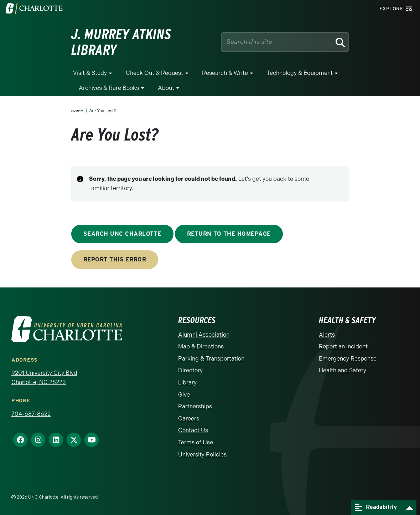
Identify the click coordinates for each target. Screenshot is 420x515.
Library (187, 383)
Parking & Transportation (211, 359)
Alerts (327, 335)
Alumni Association (204, 335)
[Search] (340, 42)
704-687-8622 (31, 414)
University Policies (202, 455)
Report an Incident (343, 346)
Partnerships (195, 406)
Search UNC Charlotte (122, 234)
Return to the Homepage (229, 234)
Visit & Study (90, 73)
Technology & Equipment (300, 73)
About (166, 88)
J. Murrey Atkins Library (121, 42)
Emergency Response (348, 359)
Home (77, 111)
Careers (189, 419)
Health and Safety (343, 370)
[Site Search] (278, 42)
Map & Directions (201, 346)
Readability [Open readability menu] (376, 507)
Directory (190, 370)
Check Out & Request (154, 73)
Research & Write (225, 73)
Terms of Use (196, 442)
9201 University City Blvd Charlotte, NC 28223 (44, 378)
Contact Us (193, 430)
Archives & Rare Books (109, 88)
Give (184, 395)
